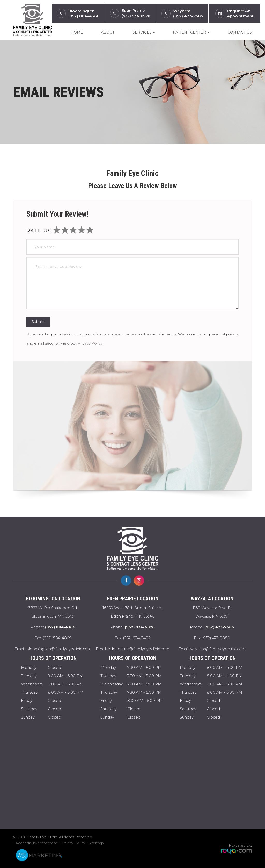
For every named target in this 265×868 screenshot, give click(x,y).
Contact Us (240, 32)
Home (77, 32)
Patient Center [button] (191, 32)
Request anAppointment (240, 13)
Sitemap (96, 843)
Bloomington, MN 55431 (53, 611)
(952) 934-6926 (136, 16)
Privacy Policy (90, 343)
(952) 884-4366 (84, 16)
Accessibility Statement (36, 843)
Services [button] (144, 32)
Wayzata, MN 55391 (212, 611)
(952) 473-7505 (188, 16)
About (108, 32)
